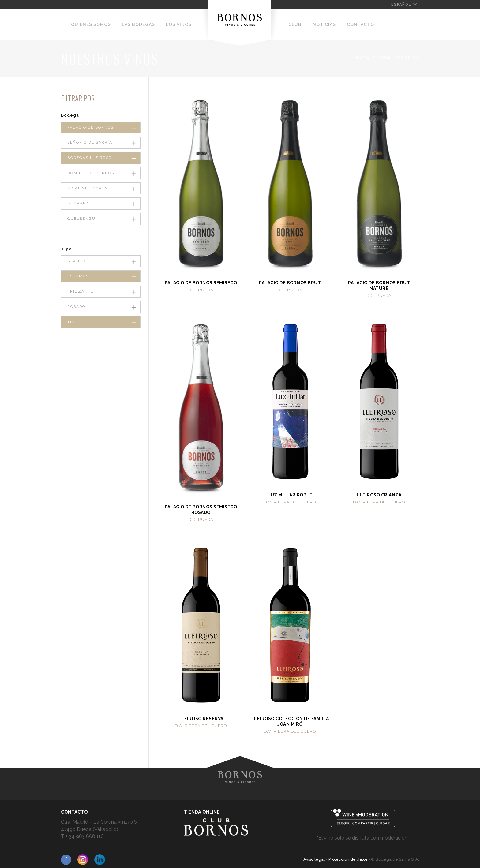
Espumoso (80, 276)
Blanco (77, 261)
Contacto (360, 24)
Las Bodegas (138, 24)
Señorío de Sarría (90, 142)
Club (295, 24)
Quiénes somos (91, 24)
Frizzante (80, 291)
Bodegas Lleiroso (90, 158)
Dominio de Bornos (91, 173)
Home (363, 57)
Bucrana (78, 203)
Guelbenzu (81, 219)
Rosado (76, 307)
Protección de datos (348, 859)
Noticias (324, 24)
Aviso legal (315, 859)
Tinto (74, 322)
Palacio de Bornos (90, 127)
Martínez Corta (87, 188)
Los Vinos (179, 24)
